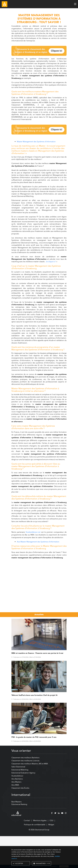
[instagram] (66, 845)
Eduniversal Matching (20, 802)
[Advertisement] (39, 576)
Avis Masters (16, 814)
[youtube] (62, 845)
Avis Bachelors (17, 811)
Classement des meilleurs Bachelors (25, 790)
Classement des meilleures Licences (25, 793)
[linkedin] (59, 845)
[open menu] (75, 4)
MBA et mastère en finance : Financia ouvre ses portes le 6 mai (37, 685)
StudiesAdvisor (17, 808)
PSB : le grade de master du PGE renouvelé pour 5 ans (34, 769)
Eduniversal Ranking (19, 836)
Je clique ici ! (51, 262)
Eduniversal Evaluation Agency (23, 805)
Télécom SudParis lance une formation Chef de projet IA (34, 727)
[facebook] (52, 845)
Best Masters (17, 834)
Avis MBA (15, 817)
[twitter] (55, 845)
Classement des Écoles (20, 820)
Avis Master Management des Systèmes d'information (38, 542)
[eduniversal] (16, 846)
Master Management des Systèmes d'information (36, 142)
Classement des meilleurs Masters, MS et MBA (30, 796)
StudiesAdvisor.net (33, 532)
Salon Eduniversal (18, 799)
